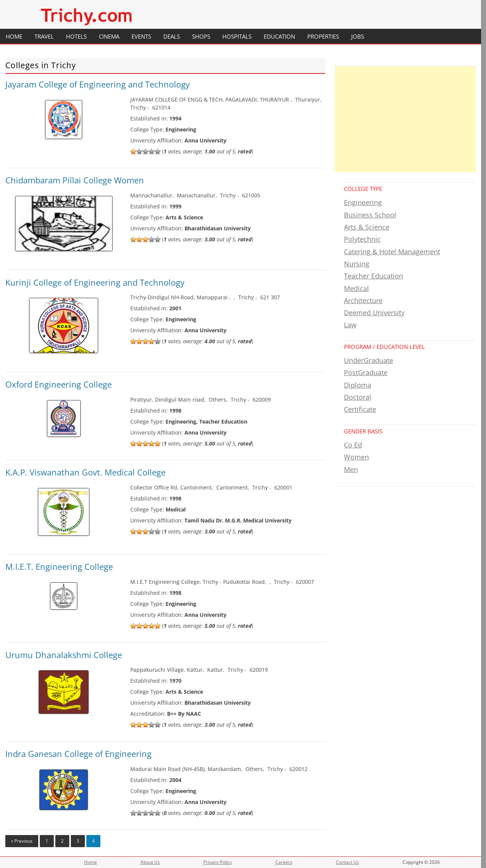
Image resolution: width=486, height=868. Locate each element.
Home (14, 36)
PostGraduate (366, 372)
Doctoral (358, 397)
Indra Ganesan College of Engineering (78, 754)
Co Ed (353, 445)
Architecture (363, 300)
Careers (284, 862)
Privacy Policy (218, 862)
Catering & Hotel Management (392, 252)
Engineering (363, 202)
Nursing (357, 264)
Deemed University (374, 313)
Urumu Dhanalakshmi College (64, 655)
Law (350, 325)
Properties (323, 36)
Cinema (109, 36)
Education (279, 36)
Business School (370, 215)
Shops (201, 36)
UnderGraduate (369, 360)
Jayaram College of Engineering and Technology (98, 84)
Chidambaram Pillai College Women (75, 180)
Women (356, 457)
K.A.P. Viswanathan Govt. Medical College (85, 472)
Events (141, 36)
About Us (150, 862)
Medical (356, 288)
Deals (172, 36)
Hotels (76, 36)
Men (351, 469)
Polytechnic (362, 239)
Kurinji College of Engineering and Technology (95, 282)
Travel (44, 36)
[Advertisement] (406, 119)
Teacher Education (373, 276)
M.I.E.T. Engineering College (59, 566)
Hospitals (237, 36)
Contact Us (348, 862)
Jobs (358, 36)
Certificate (360, 409)
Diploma (358, 385)
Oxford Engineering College (59, 384)
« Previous (22, 841)
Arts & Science (367, 227)
